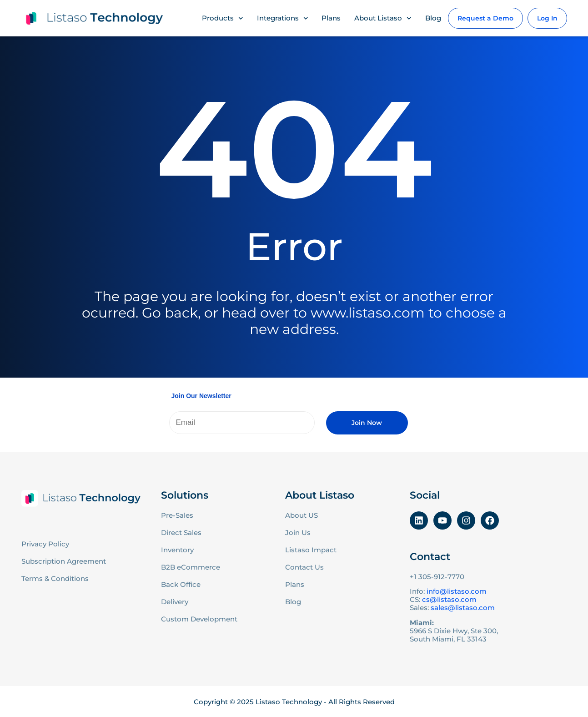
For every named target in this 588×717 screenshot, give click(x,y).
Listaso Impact (311, 550)
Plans (331, 18)
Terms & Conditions (55, 578)
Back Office (181, 584)
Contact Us (304, 567)
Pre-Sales (177, 515)
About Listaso (383, 18)
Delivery (175, 602)
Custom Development (199, 619)
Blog (433, 18)
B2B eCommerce (191, 567)
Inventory (177, 550)
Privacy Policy (45, 544)
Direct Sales (181, 533)
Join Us (298, 533)
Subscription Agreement (64, 561)
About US (302, 515)
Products (223, 18)
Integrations (283, 18)
